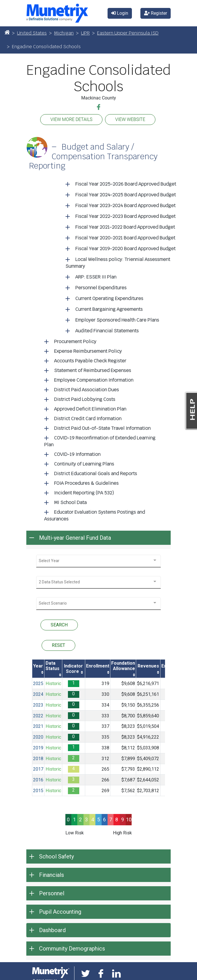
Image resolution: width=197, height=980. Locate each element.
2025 (38, 684)
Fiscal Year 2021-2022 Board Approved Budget (125, 227)
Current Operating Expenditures (109, 298)
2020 (38, 737)
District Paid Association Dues (86, 390)
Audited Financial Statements (107, 331)
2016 (38, 780)
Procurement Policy (75, 342)
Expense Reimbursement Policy (88, 351)
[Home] (7, 32)
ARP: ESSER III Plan (96, 277)
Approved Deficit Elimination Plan (90, 409)
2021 (38, 726)
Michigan (64, 33)
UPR (85, 33)
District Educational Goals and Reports (96, 474)
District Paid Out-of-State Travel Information (102, 428)
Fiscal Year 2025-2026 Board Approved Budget (126, 184)
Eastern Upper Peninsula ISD (128, 33)
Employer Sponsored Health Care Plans (117, 320)
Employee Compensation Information (94, 380)
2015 (38, 791)
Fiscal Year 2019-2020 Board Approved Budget (125, 249)
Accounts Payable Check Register (90, 361)
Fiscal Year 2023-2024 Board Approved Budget (125, 206)
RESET (58, 645)
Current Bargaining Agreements (109, 309)
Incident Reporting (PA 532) (84, 493)
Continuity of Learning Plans (84, 464)
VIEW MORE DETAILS (71, 119)
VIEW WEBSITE (130, 119)
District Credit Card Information (88, 419)
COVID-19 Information (77, 454)
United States (32, 33)
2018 (38, 759)
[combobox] (98, 561)
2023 (38, 705)
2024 (38, 694)
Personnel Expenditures (101, 288)
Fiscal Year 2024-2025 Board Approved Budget (126, 195)
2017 (38, 769)
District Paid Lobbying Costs (85, 399)
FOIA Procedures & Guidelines (86, 483)
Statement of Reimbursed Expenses (93, 370)
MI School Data (70, 502)
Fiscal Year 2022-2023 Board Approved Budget (125, 216)
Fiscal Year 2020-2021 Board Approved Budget (125, 238)
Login (120, 13)
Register (156, 13)
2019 (38, 748)
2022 (38, 716)
